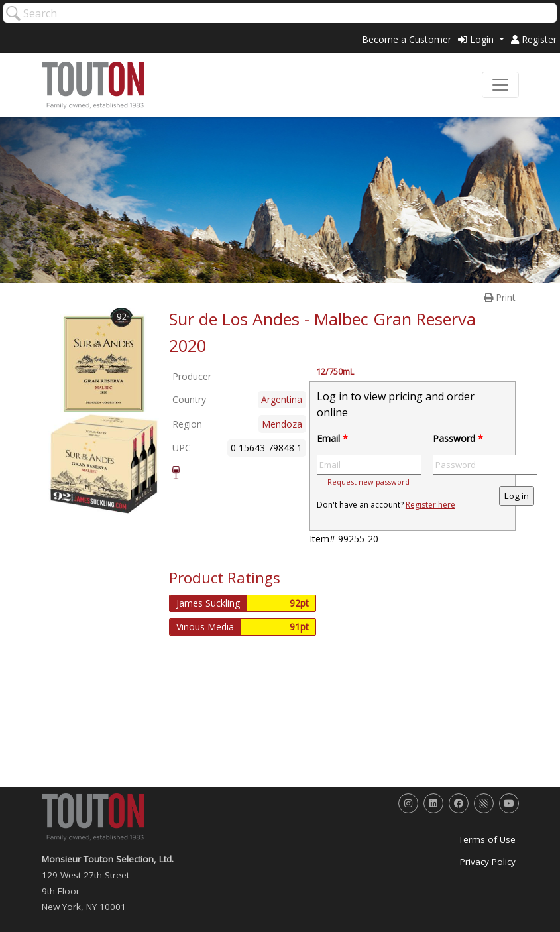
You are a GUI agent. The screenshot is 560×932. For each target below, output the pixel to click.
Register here (430, 505)
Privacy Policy (488, 862)
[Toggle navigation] (500, 85)
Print (500, 297)
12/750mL (335, 372)
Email (332, 438)
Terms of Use (487, 839)
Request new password (368, 482)
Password (458, 438)
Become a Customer (407, 39)
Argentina (282, 399)
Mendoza (282, 424)
